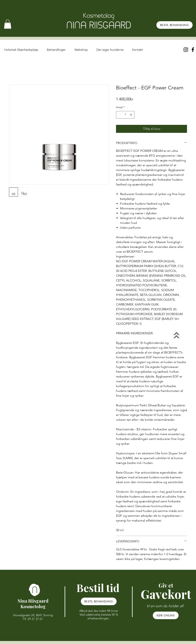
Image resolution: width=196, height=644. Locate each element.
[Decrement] (119, 115)
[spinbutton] (125, 115)
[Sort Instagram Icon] (186, 50)
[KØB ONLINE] (166, 615)
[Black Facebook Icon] (193, 50)
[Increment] (131, 115)
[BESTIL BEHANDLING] (174, 25)
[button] (8, 24)
